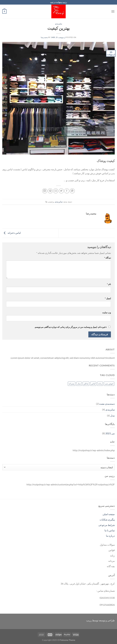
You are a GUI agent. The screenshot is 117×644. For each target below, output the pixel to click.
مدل (113, 415)
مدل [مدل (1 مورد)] (79, 384)
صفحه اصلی (109, 514)
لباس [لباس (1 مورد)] (93, 384)
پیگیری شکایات (107, 519)
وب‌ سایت (107, 312)
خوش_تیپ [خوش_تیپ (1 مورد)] (109, 384)
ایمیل (108, 298)
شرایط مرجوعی (107, 525)
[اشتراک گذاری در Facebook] (67, 191)
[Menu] (113, 11)
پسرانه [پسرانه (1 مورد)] (72, 384)
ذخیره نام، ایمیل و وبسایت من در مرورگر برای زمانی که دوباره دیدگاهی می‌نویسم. (70, 327)
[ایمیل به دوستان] (56, 191)
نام (109, 284)
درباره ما (110, 536)
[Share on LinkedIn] (45, 191)
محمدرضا (44, 37)
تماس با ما (110, 530)
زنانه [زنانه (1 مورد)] (100, 384)
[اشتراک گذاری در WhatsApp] (72, 191)
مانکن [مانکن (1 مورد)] (86, 384)
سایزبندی (58, 24)
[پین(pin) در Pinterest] (50, 191)
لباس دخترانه (12, 233)
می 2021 (110, 433)
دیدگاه (108, 258)
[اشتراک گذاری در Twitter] (61, 191)
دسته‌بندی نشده (107, 404)
